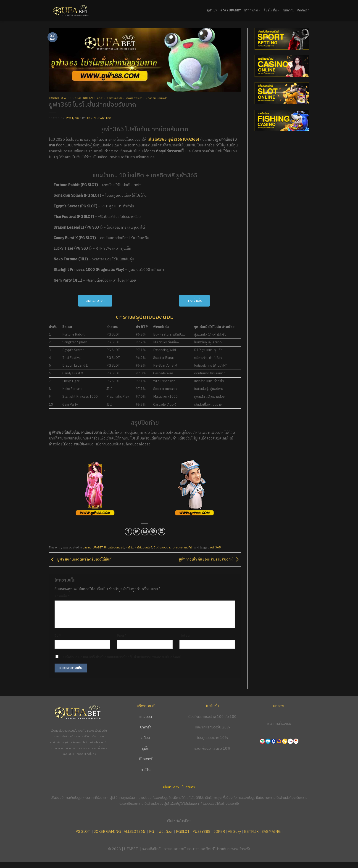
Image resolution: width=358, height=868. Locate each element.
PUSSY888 (201, 832)
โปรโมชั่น (272, 10)
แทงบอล (146, 717)
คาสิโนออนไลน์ (116, 98)
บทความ (289, 10)
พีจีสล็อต (166, 832)
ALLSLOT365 (134, 832)
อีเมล (122, 636)
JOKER (219, 832)
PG (151, 832)
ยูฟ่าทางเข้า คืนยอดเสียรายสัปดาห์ (210, 560)
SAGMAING (271, 832)
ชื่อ (58, 636)
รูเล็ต (146, 749)
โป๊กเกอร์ (146, 759)
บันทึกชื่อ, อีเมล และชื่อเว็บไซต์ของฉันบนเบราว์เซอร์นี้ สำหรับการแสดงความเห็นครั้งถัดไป (123, 657)
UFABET (66, 98)
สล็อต (146, 738)
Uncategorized (84, 98)
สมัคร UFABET (231, 10)
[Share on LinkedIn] (162, 532)
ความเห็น (62, 597)
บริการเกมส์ (146, 706)
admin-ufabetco (99, 118)
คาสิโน (101, 98)
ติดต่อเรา (303, 10)
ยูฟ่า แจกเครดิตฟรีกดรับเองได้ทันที (80, 560)
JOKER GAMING (107, 832)
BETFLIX (251, 832)
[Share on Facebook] (128, 532)
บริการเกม (252, 10)
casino (54, 98)
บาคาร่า (146, 727)
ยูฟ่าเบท (212, 10)
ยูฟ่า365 (215, 548)
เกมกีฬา (162, 98)
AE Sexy (234, 832)
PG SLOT (83, 832)
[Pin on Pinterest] (153, 532)
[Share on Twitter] (137, 532)
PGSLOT (183, 832)
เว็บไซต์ (185, 636)
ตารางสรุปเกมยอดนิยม (145, 317)
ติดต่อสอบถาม (135, 98)
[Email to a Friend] (145, 532)
